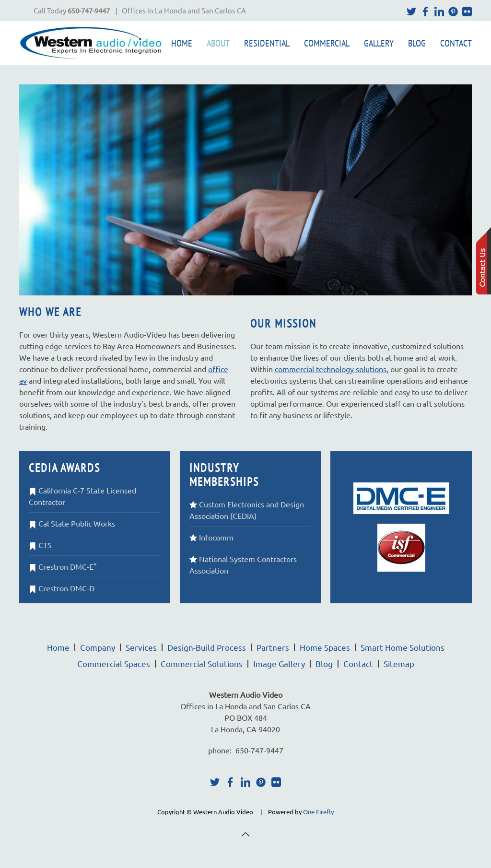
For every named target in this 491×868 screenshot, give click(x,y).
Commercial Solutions (202, 663)
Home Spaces (325, 647)
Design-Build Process (207, 647)
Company (98, 647)
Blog (417, 43)
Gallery (379, 43)
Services (141, 647)
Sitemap (399, 663)
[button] (245, 834)
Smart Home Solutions (403, 647)
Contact (358, 663)
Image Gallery (279, 663)
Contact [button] (456, 43)
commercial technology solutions (331, 369)
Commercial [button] (327, 43)
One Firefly (318, 812)
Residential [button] (267, 43)
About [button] (218, 43)
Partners (273, 647)
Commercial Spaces (114, 663)
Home (182, 43)
